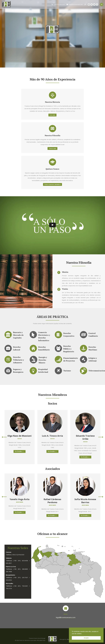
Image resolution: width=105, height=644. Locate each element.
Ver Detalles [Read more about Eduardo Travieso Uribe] (85, 457)
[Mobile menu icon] (102, 4)
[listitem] (61, 553)
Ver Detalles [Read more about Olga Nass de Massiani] (19, 451)
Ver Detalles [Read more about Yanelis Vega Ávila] (19, 512)
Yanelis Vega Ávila (20, 499)
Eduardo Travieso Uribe (85, 437)
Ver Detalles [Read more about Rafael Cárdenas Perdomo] (52, 515)
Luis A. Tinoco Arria (52, 436)
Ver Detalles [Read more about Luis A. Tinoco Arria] (52, 451)
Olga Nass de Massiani (20, 436)
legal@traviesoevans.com (75, 4)
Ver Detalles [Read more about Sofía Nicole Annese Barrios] (85, 515)
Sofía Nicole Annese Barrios (85, 501)
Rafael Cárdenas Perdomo (52, 501)
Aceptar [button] (86, 638)
